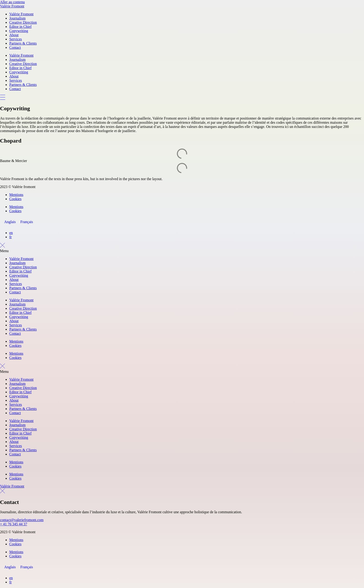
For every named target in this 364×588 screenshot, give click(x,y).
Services (16, 39)
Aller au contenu (12, 2)
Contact (15, 47)
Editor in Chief (20, 27)
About (14, 35)
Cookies (15, 199)
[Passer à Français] (27, 222)
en (11, 233)
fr (11, 237)
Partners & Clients (23, 43)
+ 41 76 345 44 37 (14, 524)
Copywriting (19, 31)
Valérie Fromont (12, 6)
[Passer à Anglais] (10, 222)
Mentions (16, 195)
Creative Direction (23, 22)
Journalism (17, 18)
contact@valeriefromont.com (22, 520)
